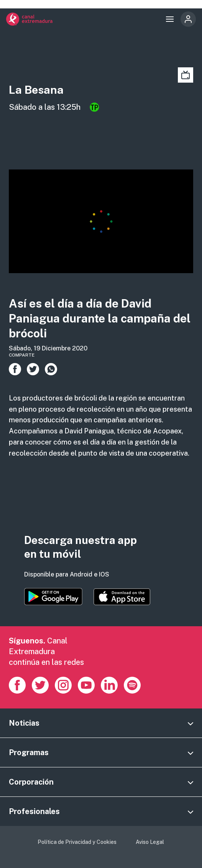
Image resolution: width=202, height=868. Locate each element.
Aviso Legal (150, 842)
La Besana (36, 90)
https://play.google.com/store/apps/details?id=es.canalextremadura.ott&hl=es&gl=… (53, 597)
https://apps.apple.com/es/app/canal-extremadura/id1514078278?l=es (122, 597)
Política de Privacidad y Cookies (77, 842)
